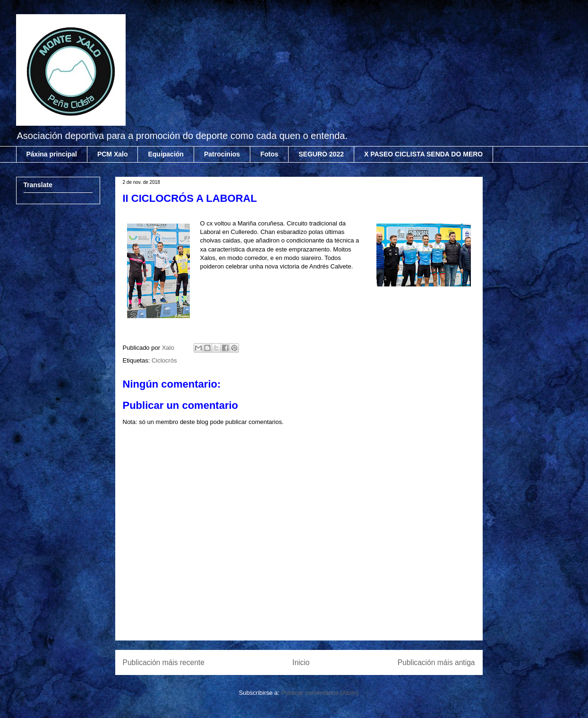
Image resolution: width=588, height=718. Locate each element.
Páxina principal (52, 154)
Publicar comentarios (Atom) (320, 693)
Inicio (301, 662)
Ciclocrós (164, 360)
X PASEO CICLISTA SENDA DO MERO (423, 154)
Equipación (166, 154)
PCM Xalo (113, 154)
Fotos (269, 154)
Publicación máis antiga (436, 662)
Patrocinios (222, 154)
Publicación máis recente (164, 662)
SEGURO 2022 (321, 154)
